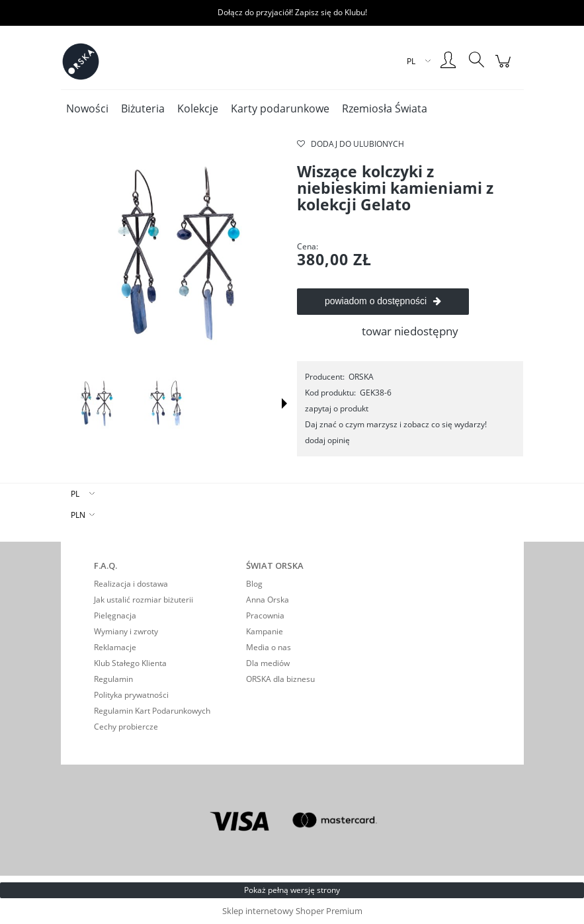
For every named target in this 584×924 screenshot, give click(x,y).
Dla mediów (268, 663)
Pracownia (265, 615)
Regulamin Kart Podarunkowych (152, 711)
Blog (254, 584)
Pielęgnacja (115, 615)
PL (75, 494)
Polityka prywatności (131, 695)
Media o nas (269, 647)
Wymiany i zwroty (126, 631)
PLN (78, 515)
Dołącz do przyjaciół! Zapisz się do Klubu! (292, 12)
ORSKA (361, 377)
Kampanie (265, 631)
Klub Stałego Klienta (130, 663)
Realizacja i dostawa (131, 584)
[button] (284, 403)
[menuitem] (87, 109)
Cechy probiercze (126, 727)
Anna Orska (268, 600)
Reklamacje (115, 647)
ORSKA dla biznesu (280, 679)
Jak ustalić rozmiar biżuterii (144, 600)
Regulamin (113, 679)
